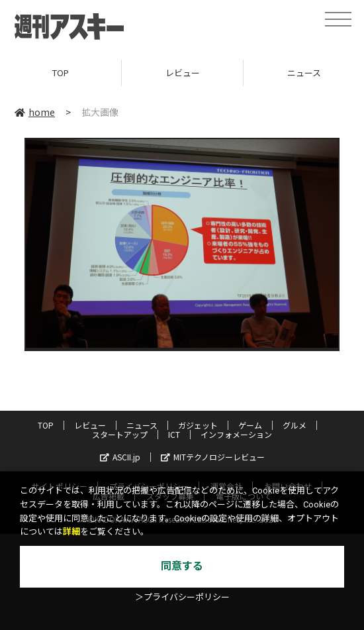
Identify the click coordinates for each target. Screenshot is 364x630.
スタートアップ (120, 434)
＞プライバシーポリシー (182, 597)
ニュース (142, 425)
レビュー (183, 73)
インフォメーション (236, 434)
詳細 (71, 532)
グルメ (295, 425)
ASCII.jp (120, 457)
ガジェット (198, 425)
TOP (61, 73)
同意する (182, 566)
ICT (174, 434)
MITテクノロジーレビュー (213, 457)
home (35, 112)
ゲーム (250, 425)
